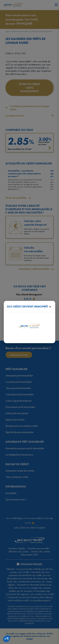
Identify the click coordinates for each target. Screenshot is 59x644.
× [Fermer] (50, 307)
